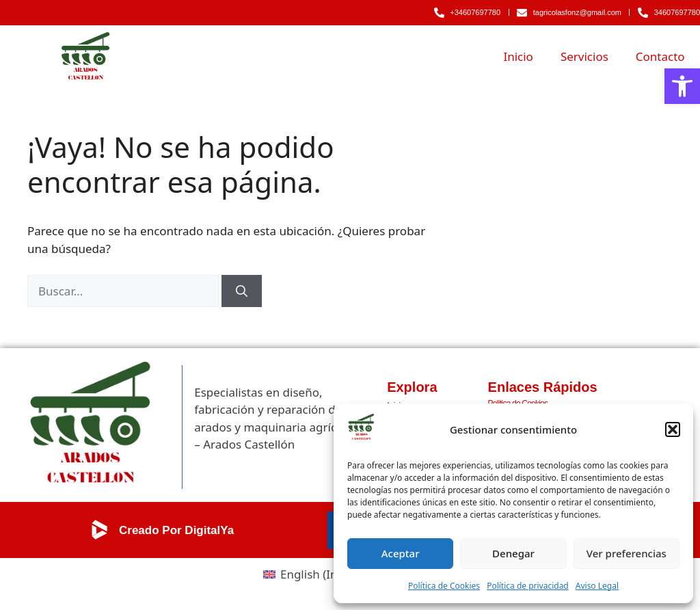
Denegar (513, 553)
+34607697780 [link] (475, 12)
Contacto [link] (660, 56)
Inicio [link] (518, 56)
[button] (673, 429)
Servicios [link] (584, 56)
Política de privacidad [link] (528, 586)
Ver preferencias (627, 553)
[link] (682, 86)
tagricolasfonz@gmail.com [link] (577, 12)
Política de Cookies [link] (444, 586)
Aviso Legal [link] (597, 586)
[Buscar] (242, 291)
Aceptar (401, 553)
